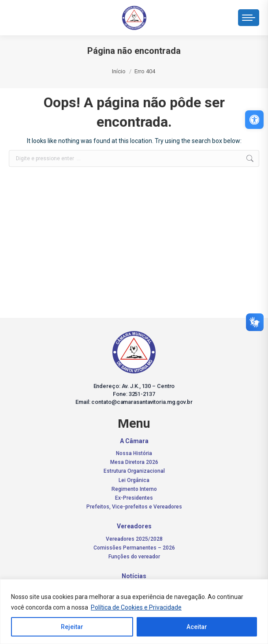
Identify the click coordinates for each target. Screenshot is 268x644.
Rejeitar (72, 627)
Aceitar (197, 627)
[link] (254, 120)
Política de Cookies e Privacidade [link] (136, 607)
